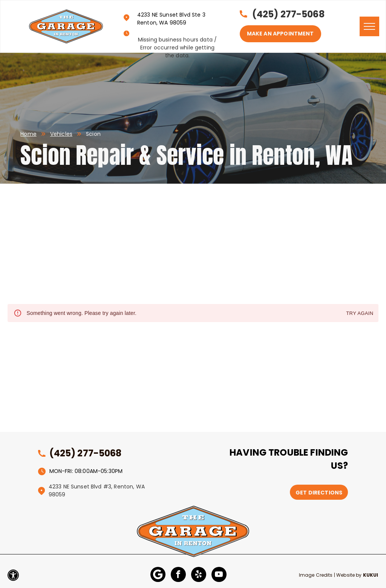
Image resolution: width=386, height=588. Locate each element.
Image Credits (316, 575)
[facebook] (178, 575)
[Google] (158, 575)
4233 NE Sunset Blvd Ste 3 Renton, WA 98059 (171, 19)
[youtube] (219, 575)
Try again (360, 314)
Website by (349, 575)
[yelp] (199, 575)
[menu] (369, 26)
